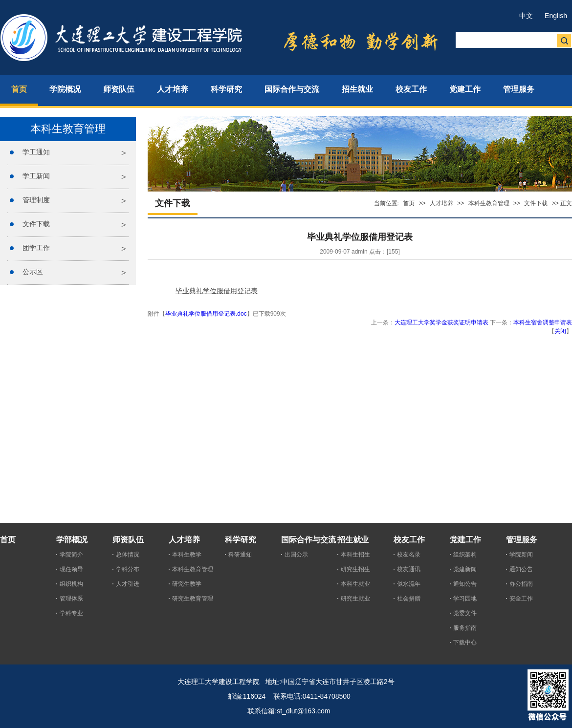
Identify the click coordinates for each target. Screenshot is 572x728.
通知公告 (465, 584)
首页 (409, 203)
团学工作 (36, 248)
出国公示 (296, 555)
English (556, 16)
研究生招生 (355, 569)
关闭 (560, 331)
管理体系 (71, 599)
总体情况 (128, 555)
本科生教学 (187, 555)
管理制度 (36, 200)
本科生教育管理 (489, 203)
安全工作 (521, 599)
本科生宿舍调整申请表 (543, 322)
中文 (526, 16)
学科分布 (128, 569)
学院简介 (71, 555)
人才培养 (441, 203)
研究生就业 (355, 599)
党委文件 (465, 613)
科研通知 (240, 555)
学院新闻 (521, 555)
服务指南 (465, 628)
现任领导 (71, 569)
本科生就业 (355, 584)
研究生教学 (187, 584)
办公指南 (521, 584)
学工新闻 (36, 176)
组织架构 (465, 555)
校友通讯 (409, 569)
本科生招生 (355, 555)
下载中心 (465, 642)
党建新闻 (465, 569)
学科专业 (71, 613)
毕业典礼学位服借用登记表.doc (206, 314)
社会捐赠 (409, 599)
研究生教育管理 (193, 599)
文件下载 (36, 224)
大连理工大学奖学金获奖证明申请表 (442, 322)
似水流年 (409, 584)
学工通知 (36, 152)
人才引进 (128, 584)
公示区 (33, 272)
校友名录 (409, 555)
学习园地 (465, 599)
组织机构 (71, 584)
